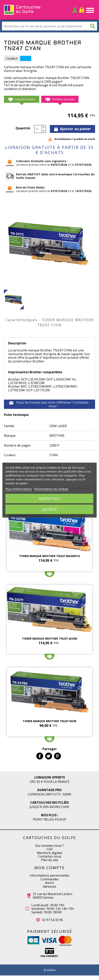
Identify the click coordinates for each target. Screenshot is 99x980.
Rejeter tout (49, 499)
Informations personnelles (50, 875)
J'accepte (49, 509)
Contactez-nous (50, 856)
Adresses (49, 886)
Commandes (50, 879)
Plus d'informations (19, 489)
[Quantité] (38, 129)
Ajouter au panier (72, 129)
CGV (50, 849)
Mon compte (49, 868)
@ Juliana (50, 970)
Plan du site (50, 860)
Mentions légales (50, 853)
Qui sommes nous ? (49, 846)
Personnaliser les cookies (51, 489)
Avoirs (50, 883)
